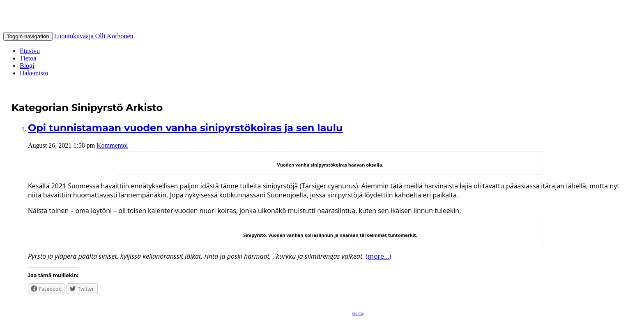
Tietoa (28, 58)
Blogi (27, 66)
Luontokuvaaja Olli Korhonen (94, 36)
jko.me (358, 313)
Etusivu (30, 51)
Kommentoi (112, 145)
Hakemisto (34, 73)
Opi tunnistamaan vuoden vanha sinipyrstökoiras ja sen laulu (185, 128)
